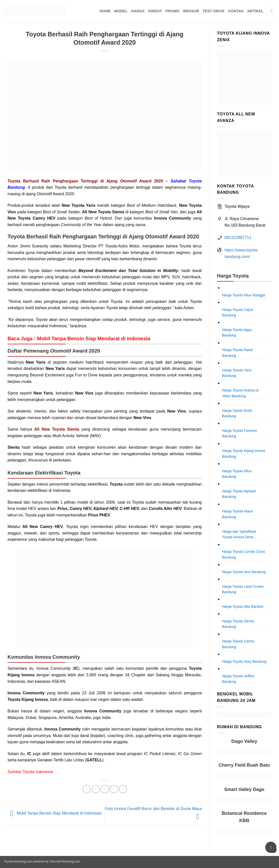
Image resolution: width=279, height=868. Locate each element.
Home (105, 11)
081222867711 (238, 238)
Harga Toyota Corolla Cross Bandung (244, 554)
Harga (138, 11)
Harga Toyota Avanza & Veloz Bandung (240, 393)
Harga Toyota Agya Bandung (237, 332)
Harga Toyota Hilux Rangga (244, 295)
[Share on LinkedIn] (123, 789)
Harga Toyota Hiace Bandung (238, 514)
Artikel (255, 11)
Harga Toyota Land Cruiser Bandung (243, 589)
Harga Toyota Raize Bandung (238, 353)
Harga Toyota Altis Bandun (243, 607)
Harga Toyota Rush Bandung (237, 413)
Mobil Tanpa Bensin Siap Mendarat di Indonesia (55, 813)
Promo (173, 11)
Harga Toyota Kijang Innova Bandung (244, 453)
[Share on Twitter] (96, 789)
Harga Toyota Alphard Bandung (239, 494)
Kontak (236, 11)
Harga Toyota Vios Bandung (244, 572)
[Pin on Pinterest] (114, 789)
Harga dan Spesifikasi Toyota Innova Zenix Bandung (239, 535)
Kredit (155, 11)
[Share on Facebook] (87, 789)
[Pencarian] (273, 11)
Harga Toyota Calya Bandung (238, 312)
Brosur (191, 11)
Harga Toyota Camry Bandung (238, 644)
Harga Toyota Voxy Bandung (244, 661)
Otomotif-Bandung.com (65, 861)
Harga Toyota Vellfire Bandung (238, 679)
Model (121, 11)
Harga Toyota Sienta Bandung (238, 624)
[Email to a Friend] (105, 789)
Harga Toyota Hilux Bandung (237, 474)
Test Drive (214, 11)
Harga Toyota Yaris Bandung (237, 373)
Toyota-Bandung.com (18, 861)
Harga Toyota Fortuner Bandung (240, 433)
